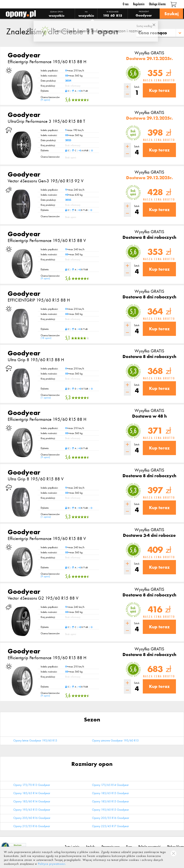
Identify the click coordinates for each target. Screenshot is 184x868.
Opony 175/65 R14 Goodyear (110, 785)
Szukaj (171, 14)
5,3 (133, 371)
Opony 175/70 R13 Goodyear (32, 785)
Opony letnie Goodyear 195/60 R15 (35, 740)
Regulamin (139, 4)
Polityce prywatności (52, 864)
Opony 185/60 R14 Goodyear (32, 801)
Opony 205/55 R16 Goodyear (111, 818)
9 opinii (45, 100)
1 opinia (46, 398)
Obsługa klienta (157, 4)
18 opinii (46, 338)
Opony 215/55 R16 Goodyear (32, 826)
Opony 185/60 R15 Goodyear (110, 801)
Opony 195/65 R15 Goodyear (32, 810)
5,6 (133, 73)
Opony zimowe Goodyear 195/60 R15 (115, 740)
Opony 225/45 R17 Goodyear (110, 826)
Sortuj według (144, 26)
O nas (126, 4)
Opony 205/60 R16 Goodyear (32, 818)
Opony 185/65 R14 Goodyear (32, 793)
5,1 (133, 312)
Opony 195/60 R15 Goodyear (110, 810)
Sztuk (137, 87)
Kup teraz (159, 90)
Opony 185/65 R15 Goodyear (110, 793)
